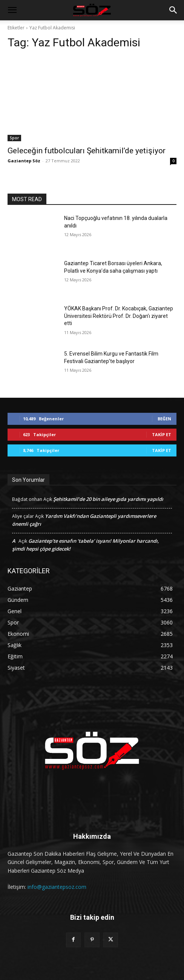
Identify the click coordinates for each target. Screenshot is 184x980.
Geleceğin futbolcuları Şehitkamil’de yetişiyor (87, 151)
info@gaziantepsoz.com (57, 887)
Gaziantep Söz (24, 161)
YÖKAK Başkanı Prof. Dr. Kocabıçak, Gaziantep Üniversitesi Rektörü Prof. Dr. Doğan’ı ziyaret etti (119, 316)
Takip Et (162, 434)
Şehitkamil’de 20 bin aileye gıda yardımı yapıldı (108, 499)
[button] (12, 10)
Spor (14, 138)
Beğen (164, 419)
